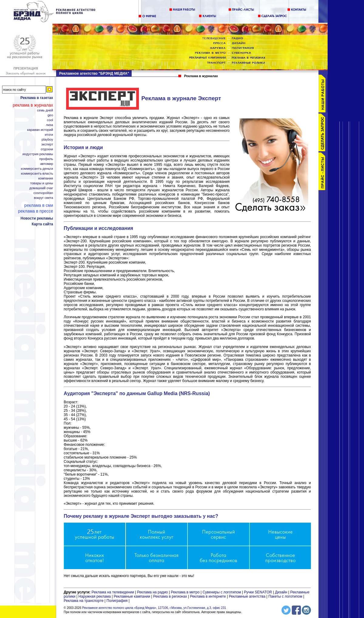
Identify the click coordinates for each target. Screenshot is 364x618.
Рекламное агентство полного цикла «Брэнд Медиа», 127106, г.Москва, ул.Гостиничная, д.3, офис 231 (154, 608)
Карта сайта (42, 224)
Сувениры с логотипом (222, 592)
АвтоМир (47, 164)
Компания (46, 178)
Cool (50, 120)
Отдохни (47, 149)
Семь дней (45, 110)
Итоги (49, 135)
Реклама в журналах (33, 105)
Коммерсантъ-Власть (37, 174)
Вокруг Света (44, 198)
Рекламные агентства (248, 596)
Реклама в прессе (36, 211)
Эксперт (47, 144)
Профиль (46, 159)
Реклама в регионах (170, 596)
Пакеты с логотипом (285, 596)
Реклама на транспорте (84, 601)
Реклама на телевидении (113, 592)
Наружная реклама (95, 596)
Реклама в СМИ (39, 205)
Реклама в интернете (208, 596)
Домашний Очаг (41, 188)
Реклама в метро (185, 592)
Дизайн (281, 592)
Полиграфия (117, 601)
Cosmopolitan (43, 193)
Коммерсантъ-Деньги (37, 169)
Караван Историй (40, 130)
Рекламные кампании (132, 596)
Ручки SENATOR (258, 592)
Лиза (49, 125)
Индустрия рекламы (38, 154)
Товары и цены (42, 183)
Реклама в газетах (37, 98)
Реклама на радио (153, 592)
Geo (50, 115)
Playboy (47, 140)
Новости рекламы (37, 218)
